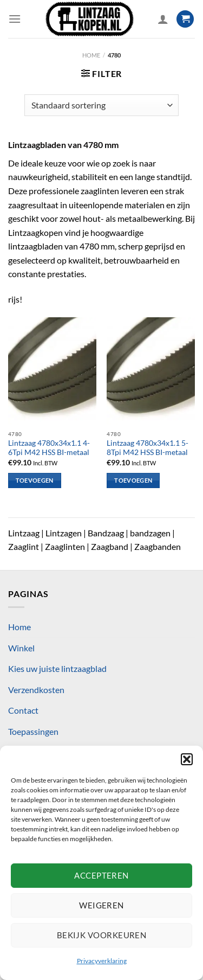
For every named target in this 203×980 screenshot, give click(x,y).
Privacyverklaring (102, 961)
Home (91, 55)
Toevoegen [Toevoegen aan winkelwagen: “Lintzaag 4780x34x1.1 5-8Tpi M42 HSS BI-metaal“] (133, 480)
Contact (23, 710)
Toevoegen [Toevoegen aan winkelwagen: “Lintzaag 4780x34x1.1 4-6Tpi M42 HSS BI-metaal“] (35, 480)
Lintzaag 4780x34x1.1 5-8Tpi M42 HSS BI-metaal (148, 448)
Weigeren (101, 905)
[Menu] (15, 19)
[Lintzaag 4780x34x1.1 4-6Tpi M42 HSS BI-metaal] (52, 371)
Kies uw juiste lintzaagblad (57, 668)
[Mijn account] (163, 19)
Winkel (21, 648)
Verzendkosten (36, 690)
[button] (187, 759)
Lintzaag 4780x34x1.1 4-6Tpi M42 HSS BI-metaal (49, 448)
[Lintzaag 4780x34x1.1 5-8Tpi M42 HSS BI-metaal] (151, 371)
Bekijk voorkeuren (102, 935)
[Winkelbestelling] (101, 105)
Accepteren (101, 875)
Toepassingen (33, 731)
